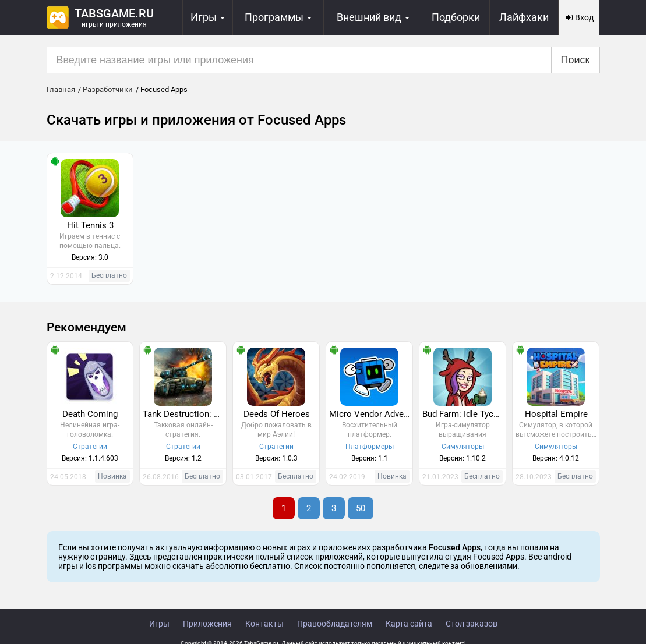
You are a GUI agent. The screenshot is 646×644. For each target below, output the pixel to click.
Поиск (576, 60)
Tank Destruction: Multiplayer (184, 414)
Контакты (264, 624)
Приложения (207, 624)
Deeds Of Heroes (277, 414)
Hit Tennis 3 (90, 225)
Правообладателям (335, 624)
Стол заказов (472, 624)
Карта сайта (409, 624)
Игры (159, 624)
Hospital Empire (556, 414)
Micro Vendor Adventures (371, 414)
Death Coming (90, 414)
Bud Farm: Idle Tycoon (464, 414)
